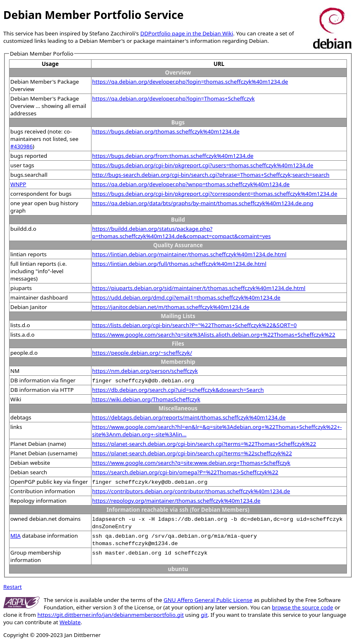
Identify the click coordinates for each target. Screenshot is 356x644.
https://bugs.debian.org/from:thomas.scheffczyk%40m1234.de (173, 156)
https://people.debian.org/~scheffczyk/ (142, 353)
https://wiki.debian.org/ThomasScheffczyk (146, 399)
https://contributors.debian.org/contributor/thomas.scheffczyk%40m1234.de (191, 491)
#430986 (21, 146)
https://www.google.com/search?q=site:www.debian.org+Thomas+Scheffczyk (191, 463)
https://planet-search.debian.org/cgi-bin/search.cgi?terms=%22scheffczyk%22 (192, 453)
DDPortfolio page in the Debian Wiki (186, 33)
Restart (13, 587)
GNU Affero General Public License (208, 600)
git (204, 615)
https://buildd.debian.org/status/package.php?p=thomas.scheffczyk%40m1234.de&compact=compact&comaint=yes (182, 232)
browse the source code (303, 607)
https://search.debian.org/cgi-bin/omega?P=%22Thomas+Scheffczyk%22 (185, 472)
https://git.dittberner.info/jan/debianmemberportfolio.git (111, 615)
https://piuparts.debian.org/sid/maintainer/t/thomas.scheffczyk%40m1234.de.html (199, 288)
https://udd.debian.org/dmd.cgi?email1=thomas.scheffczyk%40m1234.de (186, 297)
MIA (15, 536)
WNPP (18, 184)
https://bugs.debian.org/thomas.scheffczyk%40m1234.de (166, 131)
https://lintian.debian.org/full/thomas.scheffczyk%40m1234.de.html (179, 264)
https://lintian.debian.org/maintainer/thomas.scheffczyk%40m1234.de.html (190, 254)
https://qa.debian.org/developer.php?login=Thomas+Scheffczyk (174, 98)
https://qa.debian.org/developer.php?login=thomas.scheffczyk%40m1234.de (190, 82)
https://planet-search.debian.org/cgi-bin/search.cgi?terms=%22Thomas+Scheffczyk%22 (204, 444)
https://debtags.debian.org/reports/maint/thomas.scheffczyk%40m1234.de (189, 417)
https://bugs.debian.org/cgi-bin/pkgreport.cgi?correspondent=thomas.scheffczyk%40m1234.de (215, 194)
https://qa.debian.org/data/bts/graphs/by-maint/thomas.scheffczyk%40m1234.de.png (203, 203)
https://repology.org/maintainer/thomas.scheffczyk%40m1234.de (176, 501)
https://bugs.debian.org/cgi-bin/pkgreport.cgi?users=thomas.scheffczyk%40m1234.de (203, 165)
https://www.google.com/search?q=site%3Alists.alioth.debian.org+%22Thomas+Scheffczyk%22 (214, 335)
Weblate (70, 622)
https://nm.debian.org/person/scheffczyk (145, 371)
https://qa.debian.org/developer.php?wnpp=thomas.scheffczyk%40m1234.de (191, 184)
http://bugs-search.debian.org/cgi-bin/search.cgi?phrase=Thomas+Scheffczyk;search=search (211, 175)
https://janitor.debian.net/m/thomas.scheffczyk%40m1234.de (171, 307)
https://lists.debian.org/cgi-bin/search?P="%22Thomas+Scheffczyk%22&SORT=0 (194, 325)
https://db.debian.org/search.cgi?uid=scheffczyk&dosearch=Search (178, 390)
